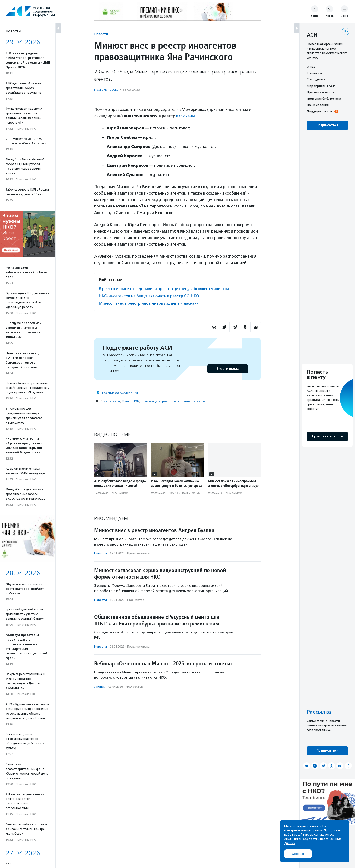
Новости (101, 34)
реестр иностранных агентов (184, 400)
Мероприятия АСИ (321, 86)
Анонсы (100, 686)
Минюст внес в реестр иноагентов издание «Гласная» (150, 303)
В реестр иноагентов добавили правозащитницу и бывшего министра (165, 288)
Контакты (314, 73)
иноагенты (112, 400)
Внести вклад (228, 368)
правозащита (151, 400)
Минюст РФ (130, 400)
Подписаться (327, 125)
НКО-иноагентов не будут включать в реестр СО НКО (150, 296)
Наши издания (318, 105)
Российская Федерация (120, 392)
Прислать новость (320, 92)
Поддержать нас (320, 111)
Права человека (106, 90)
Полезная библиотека (324, 99)
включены (186, 116)
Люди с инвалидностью (185, 492)
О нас (311, 67)
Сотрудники (316, 79)
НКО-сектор (120, 492)
